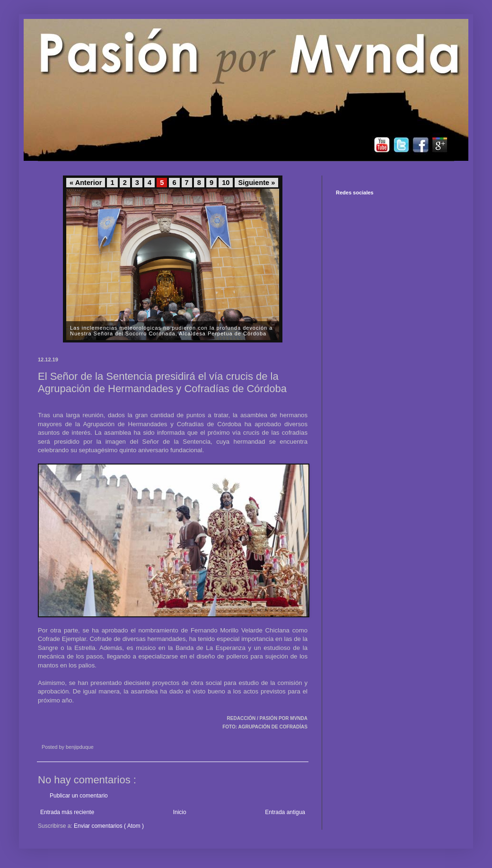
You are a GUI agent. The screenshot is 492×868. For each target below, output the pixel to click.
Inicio (180, 812)
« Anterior (86, 183)
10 (226, 183)
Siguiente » (256, 183)
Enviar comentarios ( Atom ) (109, 826)
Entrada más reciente (67, 812)
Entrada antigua (285, 812)
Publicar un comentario (79, 796)
